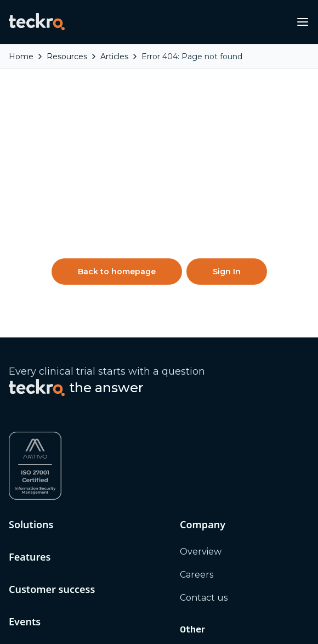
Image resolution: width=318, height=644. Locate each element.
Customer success (52, 322)
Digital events (39, 405)
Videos (23, 486)
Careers (197, 307)
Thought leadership (53, 509)
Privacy (196, 389)
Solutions (31, 257)
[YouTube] (54, 566)
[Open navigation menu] (303, 22)
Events (25, 354)
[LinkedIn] (14, 566)
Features (30, 290)
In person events (46, 382)
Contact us (204, 331)
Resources (33, 436)
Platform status (214, 435)
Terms (194, 412)
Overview (201, 284)
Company (203, 257)
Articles (25, 463)
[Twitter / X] (34, 566)
